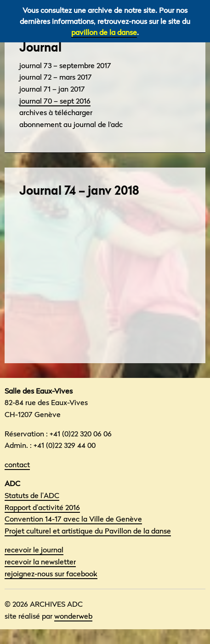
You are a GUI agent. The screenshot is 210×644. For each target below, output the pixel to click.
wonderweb (73, 616)
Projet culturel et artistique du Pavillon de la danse (88, 531)
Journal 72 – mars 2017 (56, 77)
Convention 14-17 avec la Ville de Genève (73, 519)
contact (17, 464)
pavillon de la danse (104, 32)
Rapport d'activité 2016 (42, 507)
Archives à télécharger (56, 112)
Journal (40, 47)
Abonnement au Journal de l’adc (71, 124)
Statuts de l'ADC (32, 495)
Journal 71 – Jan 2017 (52, 89)
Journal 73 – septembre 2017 (65, 65)
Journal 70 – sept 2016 (55, 101)
